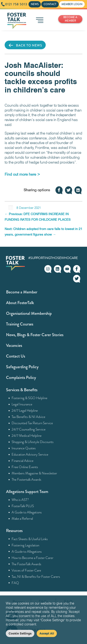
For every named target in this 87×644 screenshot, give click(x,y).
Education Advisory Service (30, 454)
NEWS (35, 4)
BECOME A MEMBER (70, 19)
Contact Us (16, 356)
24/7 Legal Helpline (25, 411)
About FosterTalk (20, 303)
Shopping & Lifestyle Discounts (33, 442)
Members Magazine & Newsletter (34, 473)
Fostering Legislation (26, 545)
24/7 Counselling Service (29, 429)
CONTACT (50, 4)
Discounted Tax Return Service (32, 423)
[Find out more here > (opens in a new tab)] (22, 174)
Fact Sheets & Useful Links (30, 539)
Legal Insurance (22, 404)
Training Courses (20, 324)
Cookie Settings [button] (20, 633)
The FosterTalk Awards (27, 564)
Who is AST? (20, 500)
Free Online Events (25, 467)
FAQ (15, 583)
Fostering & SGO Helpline (30, 398)
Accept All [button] (47, 633)
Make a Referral (22, 519)
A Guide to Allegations (27, 512)
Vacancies (14, 345)
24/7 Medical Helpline (27, 436)
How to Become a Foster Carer (33, 558)
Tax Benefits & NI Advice (29, 417)
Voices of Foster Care (26, 570)
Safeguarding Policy (22, 367)
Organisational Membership (29, 313)
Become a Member (22, 292)
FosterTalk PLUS (23, 506)
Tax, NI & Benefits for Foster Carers (36, 577)
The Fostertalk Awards (27, 480)
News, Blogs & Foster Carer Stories (35, 335)
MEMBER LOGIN (72, 4)
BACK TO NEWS (25, 45)
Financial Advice (23, 461)
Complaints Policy (21, 378)
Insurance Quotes (24, 448)
